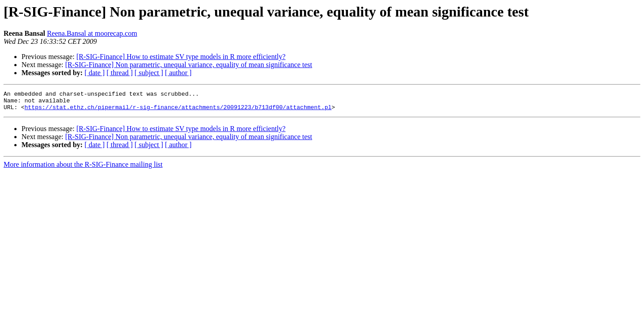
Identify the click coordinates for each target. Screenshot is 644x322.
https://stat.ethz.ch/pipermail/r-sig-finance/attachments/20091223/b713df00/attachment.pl (178, 111)
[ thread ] (120, 73)
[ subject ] (149, 73)
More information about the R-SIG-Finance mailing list (83, 168)
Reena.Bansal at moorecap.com (92, 33)
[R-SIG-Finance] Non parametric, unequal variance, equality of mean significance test (189, 65)
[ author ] (178, 73)
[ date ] (95, 73)
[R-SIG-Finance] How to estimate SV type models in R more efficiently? (181, 57)
